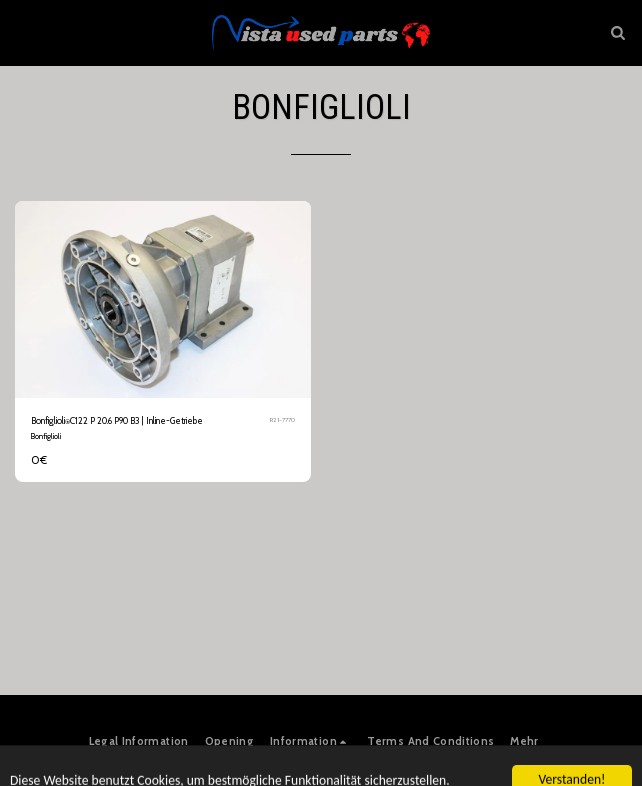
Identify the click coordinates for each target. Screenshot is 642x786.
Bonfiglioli (46, 436)
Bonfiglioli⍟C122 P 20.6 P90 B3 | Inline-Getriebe (117, 420)
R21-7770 (282, 420)
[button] (22, 32)
